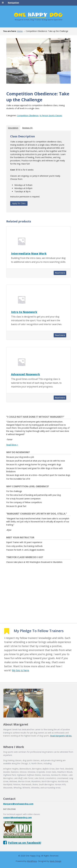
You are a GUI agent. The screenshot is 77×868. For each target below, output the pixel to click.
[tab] (13, 128)
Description (13, 128)
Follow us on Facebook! (25, 843)
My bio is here (20, 670)
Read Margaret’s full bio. (61, 736)
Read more (60, 273)
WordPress (32, 861)
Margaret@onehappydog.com (18, 804)
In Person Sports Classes (51, 115)
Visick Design (55, 861)
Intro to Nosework (24, 312)
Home (20, 31)
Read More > (12, 445)
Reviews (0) (27, 128)
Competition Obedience (28, 115)
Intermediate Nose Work (29, 253)
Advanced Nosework (26, 374)
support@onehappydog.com (17, 817)
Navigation (13, 3)
